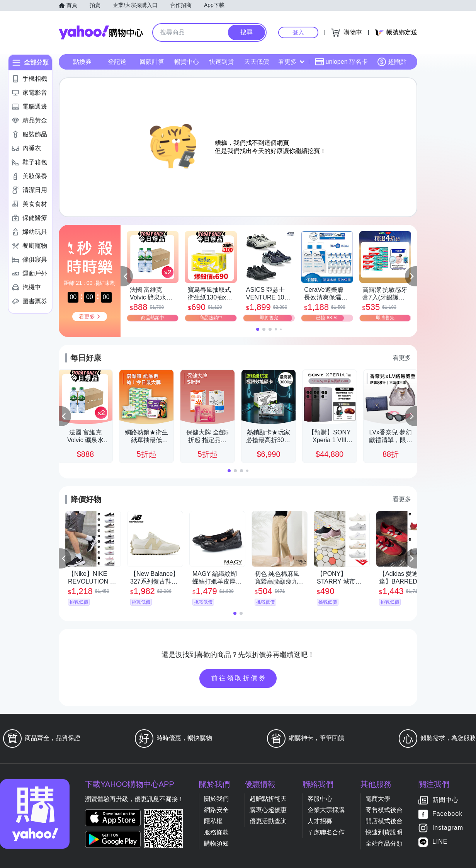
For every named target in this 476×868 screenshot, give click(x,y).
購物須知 (216, 843)
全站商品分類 (384, 843)
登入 (298, 32)
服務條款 (216, 832)
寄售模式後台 (384, 810)
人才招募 (320, 821)
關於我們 (216, 799)
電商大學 (378, 799)
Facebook (447, 814)
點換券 (82, 62)
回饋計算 (152, 62)
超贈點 (392, 62)
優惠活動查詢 (268, 821)
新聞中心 (445, 800)
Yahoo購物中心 (101, 32)
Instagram (448, 828)
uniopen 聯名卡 (341, 62)
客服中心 (320, 799)
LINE (440, 842)
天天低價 (257, 62)
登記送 (117, 62)
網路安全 (216, 810)
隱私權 (213, 821)
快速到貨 (221, 62)
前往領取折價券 (239, 678)
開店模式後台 (384, 821)
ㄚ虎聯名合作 (326, 832)
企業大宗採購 (326, 810)
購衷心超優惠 (268, 810)
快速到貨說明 (384, 832)
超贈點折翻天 (268, 799)
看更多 (291, 62)
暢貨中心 (187, 62)
